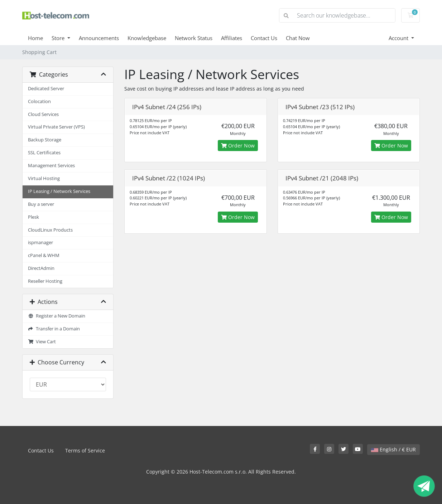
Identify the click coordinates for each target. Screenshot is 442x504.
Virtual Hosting (44, 178)
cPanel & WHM (44, 255)
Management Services (51, 166)
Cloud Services (43, 114)
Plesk (33, 217)
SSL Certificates (44, 153)
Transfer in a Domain (54, 329)
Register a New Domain (57, 316)
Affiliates (232, 38)
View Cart (42, 342)
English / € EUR (393, 449)
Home (35, 38)
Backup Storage (45, 140)
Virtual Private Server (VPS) (56, 127)
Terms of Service (85, 450)
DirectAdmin (41, 268)
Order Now (238, 146)
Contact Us (264, 38)
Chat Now (298, 38)
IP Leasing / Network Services (59, 191)
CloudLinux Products (50, 230)
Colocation (39, 101)
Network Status (194, 38)
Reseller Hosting (45, 281)
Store (59, 38)
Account (399, 38)
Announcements (99, 38)
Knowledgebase (147, 38)
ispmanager (40, 243)
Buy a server (41, 204)
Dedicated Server (46, 89)
